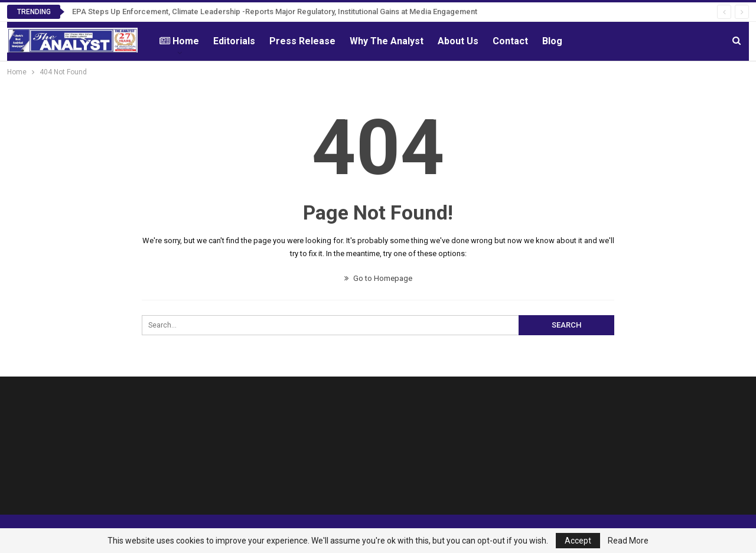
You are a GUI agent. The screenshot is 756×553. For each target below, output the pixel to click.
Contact (510, 41)
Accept (578, 541)
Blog (552, 41)
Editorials (234, 41)
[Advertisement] (472, 449)
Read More (628, 541)
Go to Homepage (378, 278)
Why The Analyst (387, 41)
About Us (458, 41)
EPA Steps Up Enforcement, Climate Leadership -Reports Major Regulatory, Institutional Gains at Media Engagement (275, 12)
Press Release (302, 41)
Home (179, 41)
